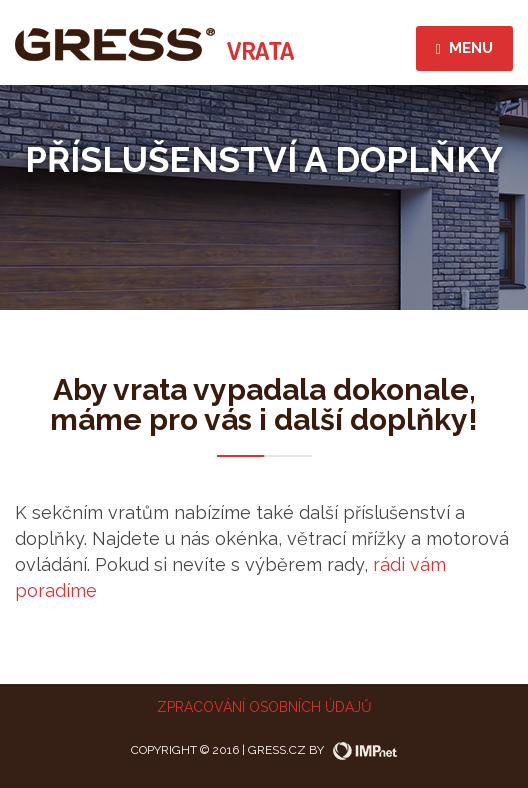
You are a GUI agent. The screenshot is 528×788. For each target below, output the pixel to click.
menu (464, 48)
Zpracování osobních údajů (264, 707)
